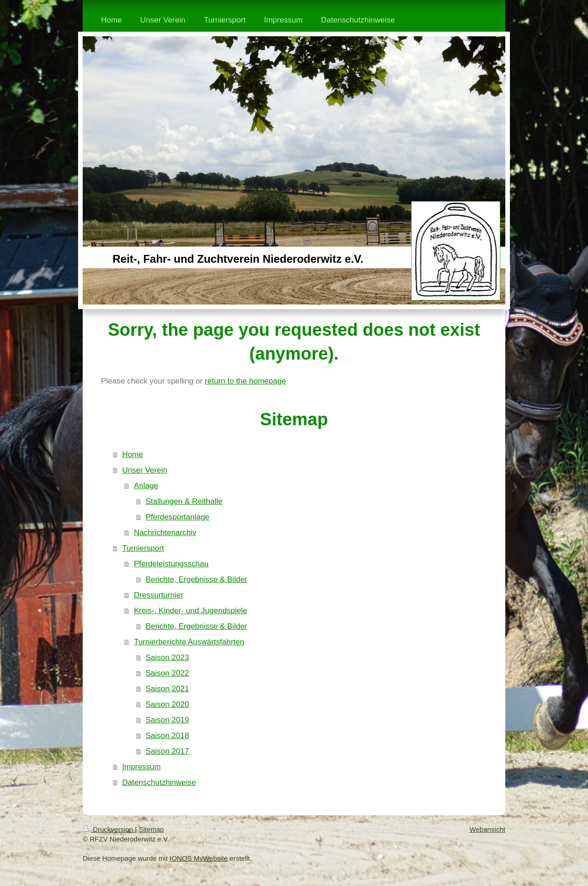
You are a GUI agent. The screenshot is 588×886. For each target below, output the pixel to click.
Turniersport (143, 548)
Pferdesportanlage (178, 517)
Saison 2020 (167, 704)
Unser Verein (145, 470)
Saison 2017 (167, 751)
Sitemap (151, 829)
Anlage (146, 486)
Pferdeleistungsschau (171, 564)
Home (133, 454)
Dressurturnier (158, 595)
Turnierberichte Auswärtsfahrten (189, 642)
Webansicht (487, 829)
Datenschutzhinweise (159, 782)
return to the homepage (246, 381)
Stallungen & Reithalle (184, 501)
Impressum (141, 767)
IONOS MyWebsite (198, 858)
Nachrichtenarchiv (165, 533)
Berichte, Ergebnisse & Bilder (196, 579)
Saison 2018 (167, 736)
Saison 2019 (167, 720)
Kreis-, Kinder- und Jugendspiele (190, 611)
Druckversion (109, 829)
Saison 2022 (167, 673)
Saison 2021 (167, 689)
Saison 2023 (167, 657)
